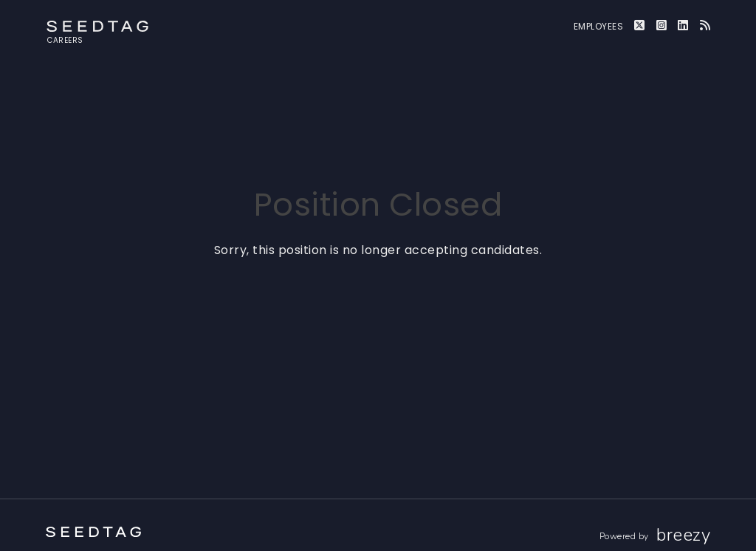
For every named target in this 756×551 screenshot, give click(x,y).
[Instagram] (662, 25)
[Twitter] (640, 25)
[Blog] (705, 25)
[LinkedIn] (683, 25)
